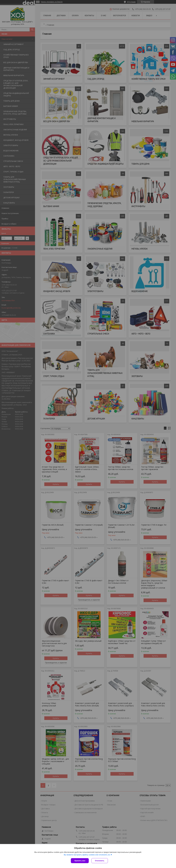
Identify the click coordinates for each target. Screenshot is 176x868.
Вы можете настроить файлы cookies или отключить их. (87, 855)
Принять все (80, 861)
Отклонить (100, 861)
